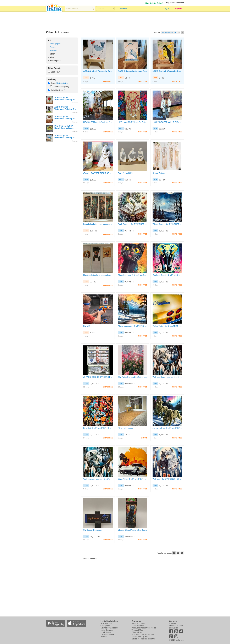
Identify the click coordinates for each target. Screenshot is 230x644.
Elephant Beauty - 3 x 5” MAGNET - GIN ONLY (167, 275)
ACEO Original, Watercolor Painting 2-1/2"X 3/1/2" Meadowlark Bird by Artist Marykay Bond (167, 71)
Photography (55, 44)
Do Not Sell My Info (140, 637)
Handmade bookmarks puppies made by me (98, 275)
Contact (172, 623)
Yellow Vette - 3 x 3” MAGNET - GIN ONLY (167, 326)
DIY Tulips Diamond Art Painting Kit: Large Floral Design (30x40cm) (133, 377)
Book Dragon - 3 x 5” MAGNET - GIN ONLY (133, 224)
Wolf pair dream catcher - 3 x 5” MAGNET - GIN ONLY (167, 377)
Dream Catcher (159, 173)
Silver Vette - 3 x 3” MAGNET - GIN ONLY (133, 479)
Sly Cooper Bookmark (93, 530)
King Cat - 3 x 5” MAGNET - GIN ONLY (98, 428)
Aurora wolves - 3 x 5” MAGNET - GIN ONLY (167, 428)
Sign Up (178, 8)
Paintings (53, 50)
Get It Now (55, 72)
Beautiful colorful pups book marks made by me (98, 224)
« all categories (54, 61)
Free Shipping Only (61, 87)
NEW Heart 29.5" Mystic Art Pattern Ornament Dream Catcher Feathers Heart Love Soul (133, 122)
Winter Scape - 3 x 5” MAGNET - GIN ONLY (167, 224)
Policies (104, 637)
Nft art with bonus (125, 428)
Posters (53, 47)
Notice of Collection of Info (143, 634)
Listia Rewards (107, 630)
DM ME (86, 326)
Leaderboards (106, 632)
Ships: (53, 83)
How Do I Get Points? (154, 3)
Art (50, 40)
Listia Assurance (107, 634)
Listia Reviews (138, 626)
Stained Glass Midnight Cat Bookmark (133, 530)
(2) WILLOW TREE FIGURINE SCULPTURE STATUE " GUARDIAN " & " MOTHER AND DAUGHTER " (98, 173)
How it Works (106, 623)
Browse (123, 8)
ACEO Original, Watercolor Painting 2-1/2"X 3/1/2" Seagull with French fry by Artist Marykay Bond (98, 71)
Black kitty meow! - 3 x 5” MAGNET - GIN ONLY (133, 275)
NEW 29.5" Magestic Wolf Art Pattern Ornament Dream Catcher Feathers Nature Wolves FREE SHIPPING (98, 122)
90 (182, 553)
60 (178, 553)
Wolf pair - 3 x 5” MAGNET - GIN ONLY (167, 479)
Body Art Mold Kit (125, 173)
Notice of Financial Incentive (143, 639)
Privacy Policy (137, 632)
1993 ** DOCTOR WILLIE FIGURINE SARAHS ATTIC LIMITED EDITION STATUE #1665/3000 (167, 122)
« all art (51, 57)
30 (174, 553)
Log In (166, 8)
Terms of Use (137, 630)
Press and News (138, 623)
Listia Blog (174, 628)
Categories (105, 626)
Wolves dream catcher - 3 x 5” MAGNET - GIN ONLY (98, 479)
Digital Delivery (57, 90)
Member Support (176, 626)
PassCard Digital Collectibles (144, 628)
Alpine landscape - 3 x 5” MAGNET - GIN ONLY (133, 326)
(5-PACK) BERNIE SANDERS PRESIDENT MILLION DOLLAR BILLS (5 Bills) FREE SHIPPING (98, 377)
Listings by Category (109, 628)
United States (62, 83)
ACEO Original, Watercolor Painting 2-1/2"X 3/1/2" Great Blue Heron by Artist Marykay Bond (133, 71)
